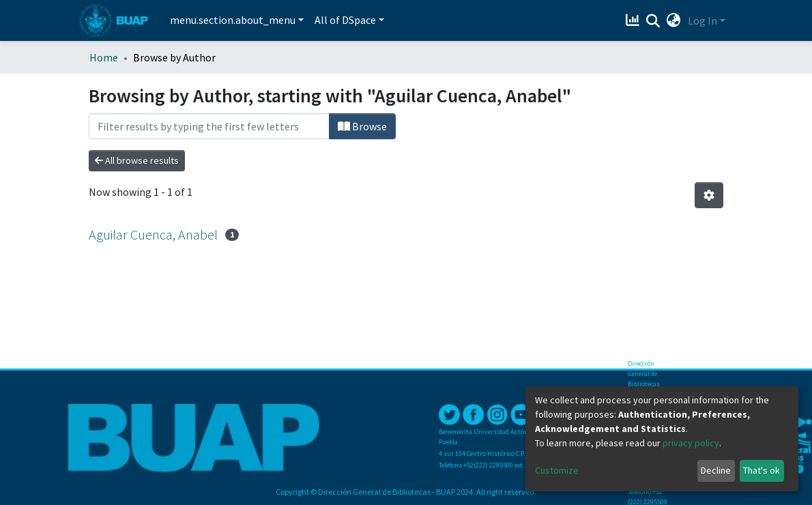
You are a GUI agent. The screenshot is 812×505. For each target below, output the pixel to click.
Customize (557, 470)
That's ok (762, 470)
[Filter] (209, 126)
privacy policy (691, 443)
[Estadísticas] (634, 20)
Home (104, 57)
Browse (362, 126)
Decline (716, 470)
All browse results (137, 160)
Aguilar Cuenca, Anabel (153, 234)
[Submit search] (653, 21)
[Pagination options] (709, 195)
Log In (702, 20)
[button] (674, 20)
